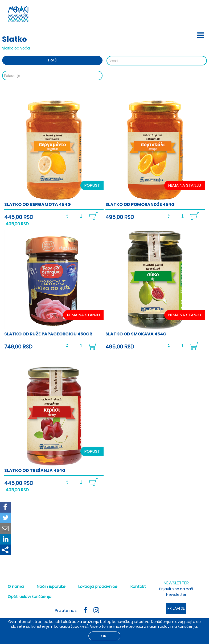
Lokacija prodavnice (98, 586)
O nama (16, 586)
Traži (52, 60)
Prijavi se (176, 608)
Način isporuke (51, 586)
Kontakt (138, 586)
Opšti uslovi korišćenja (30, 597)
